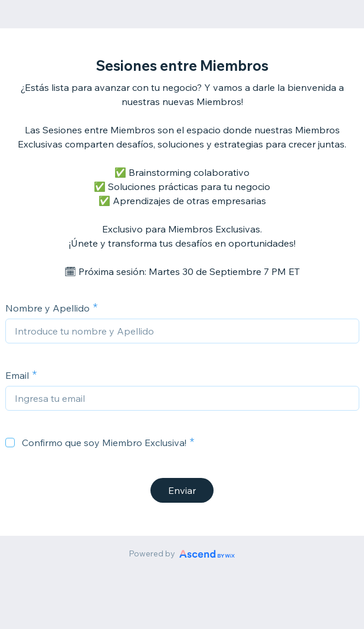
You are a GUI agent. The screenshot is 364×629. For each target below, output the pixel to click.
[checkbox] (10, 443)
